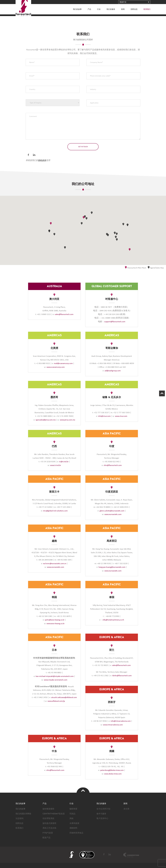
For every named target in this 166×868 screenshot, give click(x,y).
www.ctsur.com (122, 416)
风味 (72, 818)
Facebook (29, 155)
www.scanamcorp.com (56, 367)
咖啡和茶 (74, 809)
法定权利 (20, 818)
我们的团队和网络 (24, 814)
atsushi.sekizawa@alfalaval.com (55, 701)
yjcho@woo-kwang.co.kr (55, 620)
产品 (89, 9)
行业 (99, 9)
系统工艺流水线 (50, 828)
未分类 (127, 809)
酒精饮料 (74, 828)
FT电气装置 (48, 833)
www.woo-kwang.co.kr (56, 624)
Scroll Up (161, 395)
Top (83, 791)
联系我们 (147, 9)
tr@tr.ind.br (64, 462)
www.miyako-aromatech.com (56, 680)
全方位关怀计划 (104, 809)
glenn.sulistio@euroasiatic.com (112, 511)
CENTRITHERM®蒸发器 (54, 814)
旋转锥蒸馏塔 (49, 809)
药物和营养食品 (77, 833)
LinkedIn (34, 155)
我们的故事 (77, 9)
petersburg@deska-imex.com (112, 770)
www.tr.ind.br (56, 465)
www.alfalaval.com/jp (56, 705)
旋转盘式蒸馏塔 (50, 823)
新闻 (123, 9)
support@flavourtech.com (115, 322)
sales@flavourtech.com (64, 314)
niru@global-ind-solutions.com (55, 511)
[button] (130, 250)
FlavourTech (27, 12)
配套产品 (47, 838)
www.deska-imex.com (113, 774)
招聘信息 (134, 9)
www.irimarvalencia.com (113, 725)
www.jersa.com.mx (68, 420)
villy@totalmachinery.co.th (113, 620)
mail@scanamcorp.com (63, 363)
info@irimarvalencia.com (121, 721)
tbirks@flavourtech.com (122, 676)
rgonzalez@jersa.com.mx (45, 420)
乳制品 (73, 814)
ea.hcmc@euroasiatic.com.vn (55, 564)
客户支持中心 (103, 818)
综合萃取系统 (49, 818)
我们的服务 (111, 9)
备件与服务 (102, 814)
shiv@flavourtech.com (113, 465)
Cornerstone (131, 855)
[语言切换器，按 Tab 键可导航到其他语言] (134, 2)
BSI (87, 855)
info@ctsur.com (104, 416)
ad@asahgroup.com (113, 371)
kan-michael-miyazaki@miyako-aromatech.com (55, 676)
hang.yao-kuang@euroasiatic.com (112, 567)
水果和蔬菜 (75, 823)
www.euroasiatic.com (113, 514)
